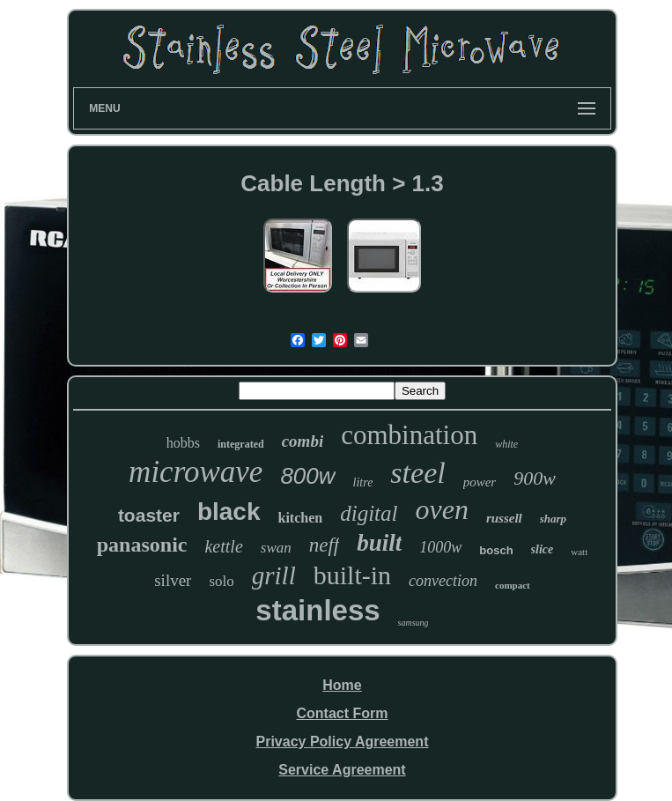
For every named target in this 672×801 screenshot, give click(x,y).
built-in (352, 575)
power (480, 482)
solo (221, 581)
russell (504, 518)
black (229, 512)
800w (307, 476)
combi (303, 441)
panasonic (142, 545)
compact (513, 585)
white (506, 444)
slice (543, 549)
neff (325, 545)
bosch (496, 550)
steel (417, 473)
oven (441, 509)
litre (363, 482)
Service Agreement (342, 770)
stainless (318, 610)
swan (276, 548)
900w (535, 478)
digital (369, 513)
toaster (149, 515)
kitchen (301, 518)
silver (173, 580)
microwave (196, 472)
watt (579, 552)
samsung (414, 623)
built (379, 543)
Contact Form (342, 713)
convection (443, 581)
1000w (440, 547)
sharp (553, 519)
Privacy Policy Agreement (343, 742)
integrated (241, 444)
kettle (223, 546)
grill (274, 575)
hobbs (183, 443)
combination (409, 435)
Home (342, 685)
